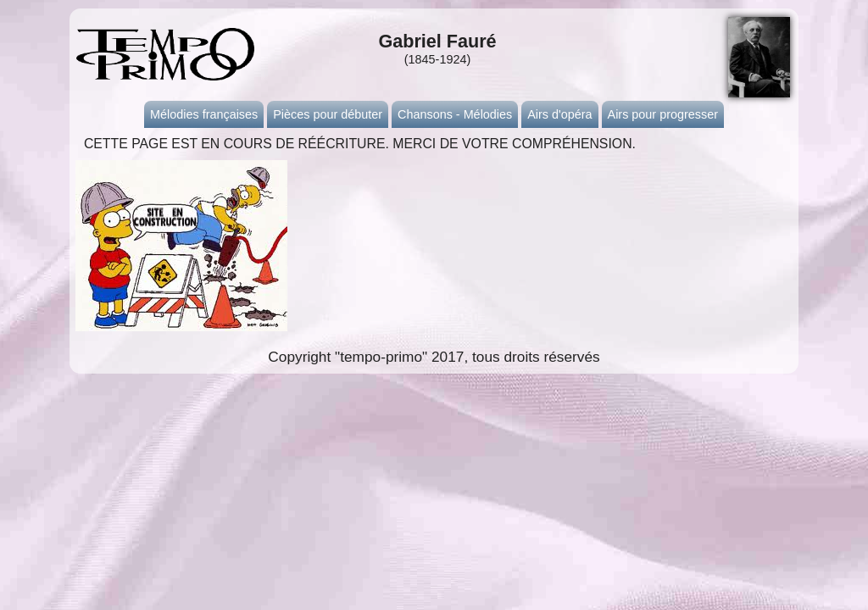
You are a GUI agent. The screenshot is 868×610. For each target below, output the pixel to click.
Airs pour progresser (663, 114)
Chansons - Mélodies (455, 114)
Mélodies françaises (204, 114)
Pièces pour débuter (328, 114)
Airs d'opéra (559, 114)
